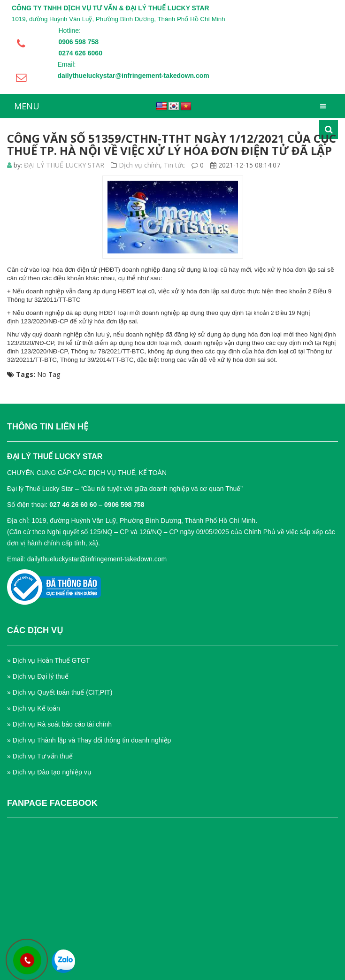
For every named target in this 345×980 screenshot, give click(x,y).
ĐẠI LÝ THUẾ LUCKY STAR (64, 165)
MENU (27, 106)
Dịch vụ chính (139, 165)
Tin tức (174, 165)
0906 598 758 (124, 505)
